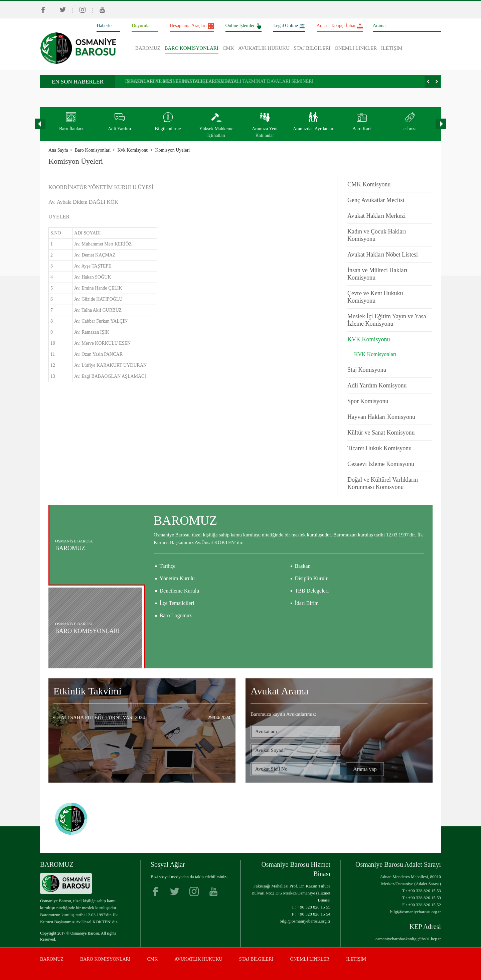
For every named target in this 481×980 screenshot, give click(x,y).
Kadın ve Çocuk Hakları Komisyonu (377, 235)
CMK (228, 48)
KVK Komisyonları (375, 354)
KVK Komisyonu (369, 339)
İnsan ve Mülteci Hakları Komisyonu (377, 274)
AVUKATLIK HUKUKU (264, 48)
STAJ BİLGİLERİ (312, 48)
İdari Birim (307, 634)
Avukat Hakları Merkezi (377, 216)
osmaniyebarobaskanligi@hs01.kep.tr (408, 939)
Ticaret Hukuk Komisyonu (379, 448)
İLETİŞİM (392, 48)
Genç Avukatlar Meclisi (376, 200)
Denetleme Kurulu (180, 622)
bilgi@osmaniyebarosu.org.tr (305, 921)
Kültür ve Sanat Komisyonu (381, 433)
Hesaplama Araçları (192, 26)
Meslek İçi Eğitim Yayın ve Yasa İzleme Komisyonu (387, 320)
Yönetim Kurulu (177, 610)
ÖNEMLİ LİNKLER (356, 48)
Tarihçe (168, 597)
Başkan (303, 597)
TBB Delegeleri (312, 622)
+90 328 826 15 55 (314, 907)
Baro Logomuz (176, 647)
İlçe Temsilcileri (177, 634)
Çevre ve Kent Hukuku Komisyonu (375, 297)
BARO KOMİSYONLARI (192, 48)
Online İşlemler (244, 26)
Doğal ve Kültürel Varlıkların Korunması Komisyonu (383, 483)
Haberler (105, 26)
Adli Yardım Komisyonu (377, 385)
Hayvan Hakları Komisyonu (381, 417)
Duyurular (141, 26)
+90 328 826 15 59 (425, 898)
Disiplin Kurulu (312, 610)
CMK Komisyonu (369, 184)
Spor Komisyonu (368, 401)
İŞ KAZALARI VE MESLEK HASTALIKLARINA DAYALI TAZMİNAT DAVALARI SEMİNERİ (219, 81)
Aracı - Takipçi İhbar (340, 26)
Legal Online (289, 26)
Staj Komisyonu (367, 370)
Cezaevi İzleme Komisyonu (381, 464)
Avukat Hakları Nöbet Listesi (383, 255)
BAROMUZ (148, 48)
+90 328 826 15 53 (425, 891)
